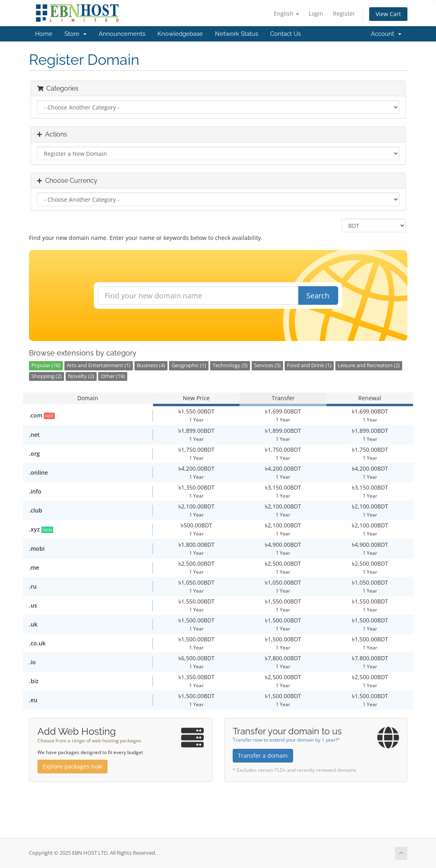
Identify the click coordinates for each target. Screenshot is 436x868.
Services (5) (267, 365)
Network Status (237, 34)
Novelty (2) (81, 376)
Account (386, 34)
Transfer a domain (263, 755)
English (286, 13)
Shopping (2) (46, 376)
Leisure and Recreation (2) (369, 365)
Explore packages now (72, 766)
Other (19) (113, 376)
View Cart (388, 14)
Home (44, 34)
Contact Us (285, 34)
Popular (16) (46, 365)
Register (344, 13)
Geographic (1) (189, 365)
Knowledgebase (180, 34)
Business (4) (151, 365)
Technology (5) (230, 365)
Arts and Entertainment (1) (99, 365)
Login (316, 13)
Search (318, 296)
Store (75, 34)
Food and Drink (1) (309, 365)
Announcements (122, 34)
